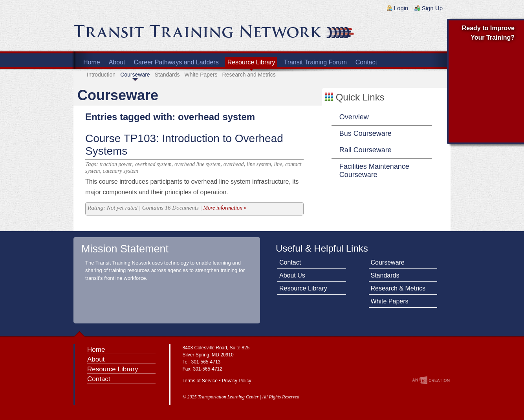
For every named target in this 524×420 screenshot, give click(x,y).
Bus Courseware (366, 133)
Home (92, 62)
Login (401, 8)
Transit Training (168, 34)
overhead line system (197, 164)
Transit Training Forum (315, 62)
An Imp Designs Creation (431, 380)
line (278, 164)
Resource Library (251, 62)
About (117, 62)
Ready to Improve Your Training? (488, 33)
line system (259, 164)
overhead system (153, 164)
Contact (366, 62)
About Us (292, 275)
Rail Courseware (366, 150)
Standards (167, 75)
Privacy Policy (237, 381)
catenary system (121, 171)
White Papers (201, 75)
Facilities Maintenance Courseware (374, 171)
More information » (225, 208)
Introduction (101, 75)
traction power (116, 164)
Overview (354, 117)
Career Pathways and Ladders (176, 62)
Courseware (135, 75)
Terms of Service (200, 381)
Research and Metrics (249, 75)
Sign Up (432, 8)
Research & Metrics (398, 288)
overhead (234, 164)
